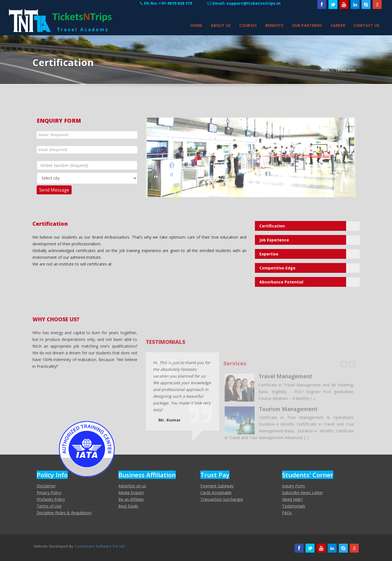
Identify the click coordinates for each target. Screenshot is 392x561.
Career (338, 25)
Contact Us (367, 25)
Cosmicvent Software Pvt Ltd (100, 546)
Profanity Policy (51, 499)
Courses (248, 25)
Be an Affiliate (131, 499)
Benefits (274, 25)
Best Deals (128, 506)
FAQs (287, 513)
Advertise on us (132, 486)
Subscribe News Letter (302, 493)
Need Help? (292, 499)
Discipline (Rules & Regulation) (64, 513)
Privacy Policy (49, 493)
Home (196, 25)
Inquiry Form (294, 486)
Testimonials (294, 506)
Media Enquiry (131, 493)
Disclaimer (46, 486)
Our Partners (307, 25)
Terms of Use (49, 506)
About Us (221, 25)
